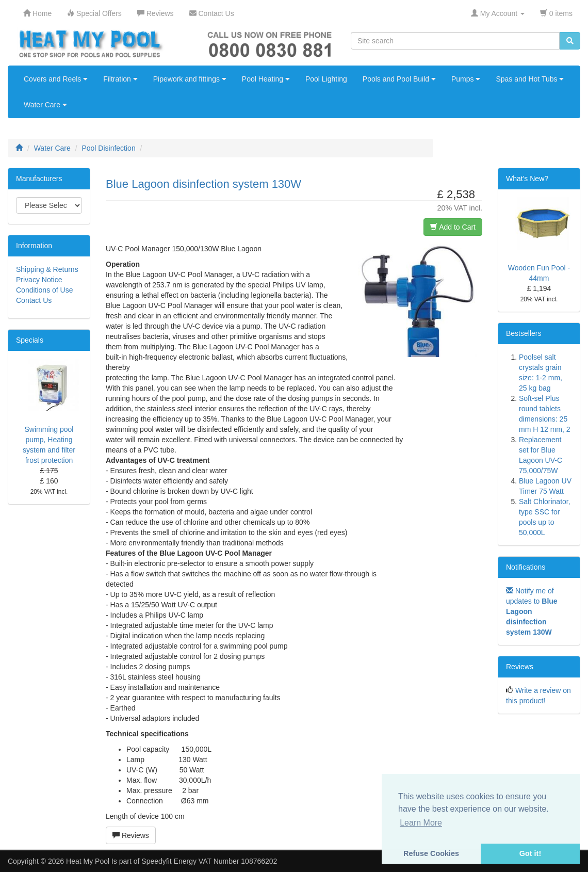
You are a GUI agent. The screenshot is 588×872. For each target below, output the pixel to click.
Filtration (120, 79)
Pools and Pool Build (399, 79)
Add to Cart (453, 227)
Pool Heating (266, 79)
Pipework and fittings (190, 79)
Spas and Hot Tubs (530, 79)
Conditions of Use (45, 290)
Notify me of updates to (532, 611)
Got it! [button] (530, 853)
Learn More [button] (421, 823)
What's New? (527, 179)
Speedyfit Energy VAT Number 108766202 (209, 861)
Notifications (526, 567)
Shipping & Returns (47, 269)
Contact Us (34, 300)
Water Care (45, 105)
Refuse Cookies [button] (431, 853)
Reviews (131, 835)
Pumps (466, 79)
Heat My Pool (88, 861)
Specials (30, 340)
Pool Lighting (326, 79)
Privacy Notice (39, 280)
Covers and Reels (56, 79)
